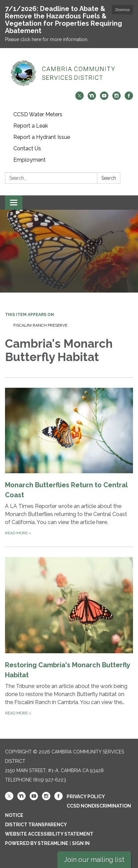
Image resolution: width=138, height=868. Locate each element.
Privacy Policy (86, 797)
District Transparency (36, 825)
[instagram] (116, 98)
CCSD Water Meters (38, 114)
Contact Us (27, 148)
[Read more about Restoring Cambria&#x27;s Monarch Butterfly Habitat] (69, 637)
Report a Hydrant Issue (42, 137)
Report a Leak (31, 126)
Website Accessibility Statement (49, 834)
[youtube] (104, 98)
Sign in (81, 843)
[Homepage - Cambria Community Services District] (69, 73)
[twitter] (79, 98)
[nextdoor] (92, 98)
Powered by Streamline (37, 843)
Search (109, 178)
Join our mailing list (94, 860)
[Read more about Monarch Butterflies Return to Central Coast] (69, 462)
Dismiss (122, 10)
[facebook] (129, 98)
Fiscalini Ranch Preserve (40, 325)
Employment (29, 160)
